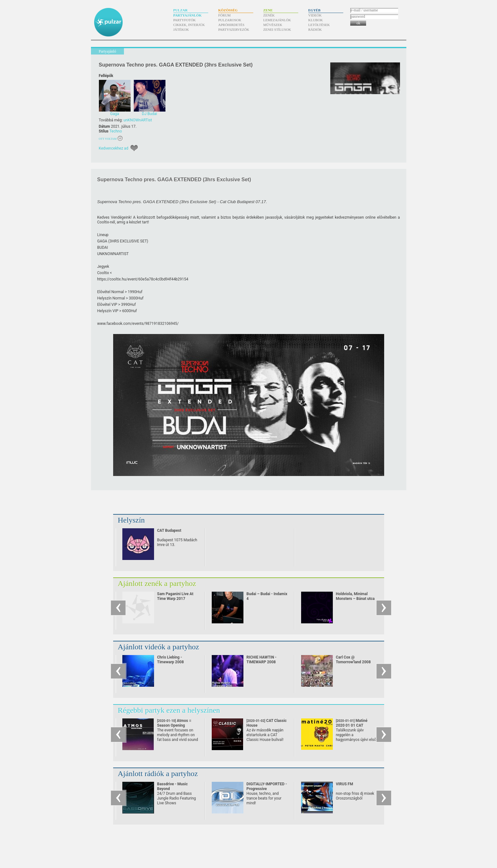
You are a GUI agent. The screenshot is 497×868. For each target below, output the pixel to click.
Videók (315, 15)
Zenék (269, 15)
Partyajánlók (187, 15)
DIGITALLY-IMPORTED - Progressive (267, 786)
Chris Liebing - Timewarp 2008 (171, 660)
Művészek (273, 25)
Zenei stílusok (277, 29)
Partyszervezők (234, 29)
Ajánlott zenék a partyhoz (157, 583)
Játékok (181, 29)
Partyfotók (185, 20)
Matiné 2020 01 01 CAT (352, 725)
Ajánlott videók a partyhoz (159, 647)
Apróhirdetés (232, 25)
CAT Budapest (169, 530)
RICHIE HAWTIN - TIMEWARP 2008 (262, 660)
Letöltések (319, 25)
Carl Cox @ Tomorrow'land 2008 (353, 660)
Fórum (225, 15)
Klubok (316, 20)
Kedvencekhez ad (114, 148)
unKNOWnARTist (138, 120)
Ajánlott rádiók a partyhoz (158, 774)
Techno (116, 131)
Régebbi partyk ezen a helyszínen (169, 710)
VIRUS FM (345, 784)
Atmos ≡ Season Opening (174, 725)
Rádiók (315, 29)
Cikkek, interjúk (189, 25)
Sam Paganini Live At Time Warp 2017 (175, 596)
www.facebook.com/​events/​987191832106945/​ (138, 324)
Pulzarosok (230, 20)
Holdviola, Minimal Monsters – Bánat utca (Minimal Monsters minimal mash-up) (355, 601)
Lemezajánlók (277, 20)
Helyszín (131, 520)
